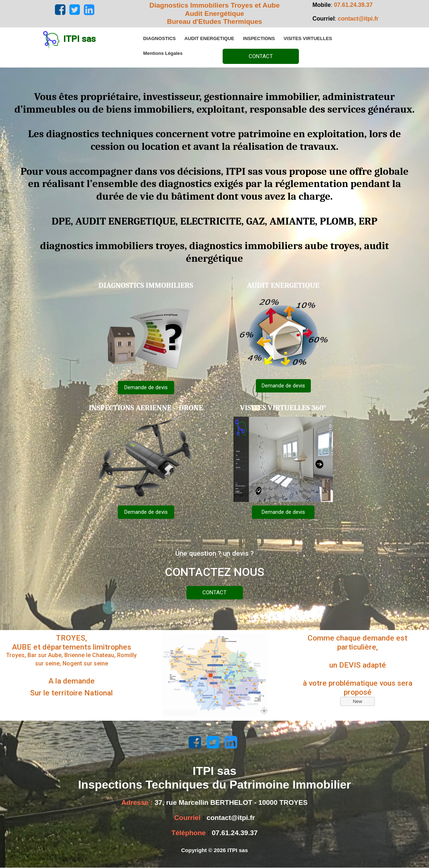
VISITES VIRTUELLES (308, 38)
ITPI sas (80, 39)
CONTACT (261, 56)
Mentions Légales (163, 53)
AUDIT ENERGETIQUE (209, 38)
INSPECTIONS (259, 38)
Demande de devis (146, 387)
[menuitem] (159, 38)
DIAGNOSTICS (159, 38)
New (357, 701)
